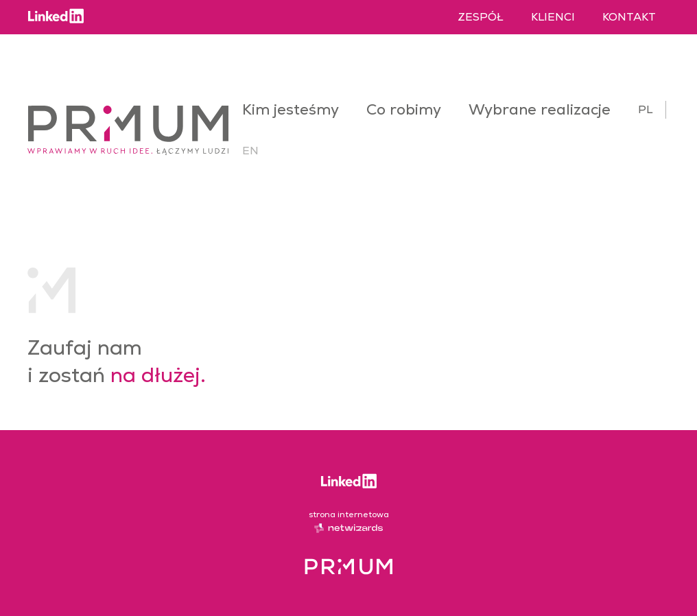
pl (645, 109)
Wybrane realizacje (540, 109)
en (250, 151)
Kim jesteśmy (291, 109)
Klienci (553, 17)
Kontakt (629, 17)
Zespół (481, 17)
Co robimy (404, 109)
